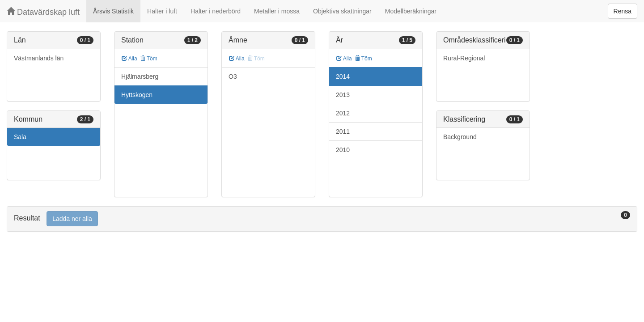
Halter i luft (162, 11)
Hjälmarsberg (140, 76)
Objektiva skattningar (342, 11)
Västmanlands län (39, 58)
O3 (233, 76)
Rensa (623, 11)
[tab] (322, 219)
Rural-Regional (464, 58)
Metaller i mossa (277, 11)
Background (460, 137)
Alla (129, 59)
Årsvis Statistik (113, 11)
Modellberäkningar (411, 11)
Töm (149, 59)
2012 (343, 113)
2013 (343, 95)
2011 (343, 131)
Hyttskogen (137, 95)
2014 (343, 76)
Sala (20, 137)
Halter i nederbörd (216, 11)
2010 (343, 150)
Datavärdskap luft (43, 12)
